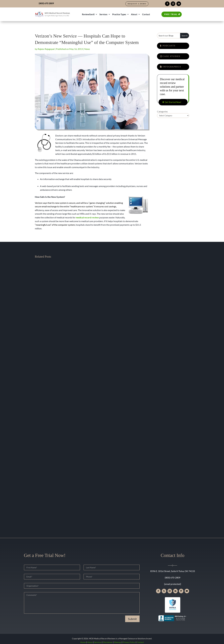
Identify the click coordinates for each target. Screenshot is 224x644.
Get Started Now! (173, 102)
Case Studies (172, 56)
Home (83, 642)
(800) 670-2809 (172, 577)
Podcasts (169, 46)
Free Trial (171, 14)
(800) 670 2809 (46, 3)
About (134, 14)
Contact (146, 14)
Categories (162, 111)
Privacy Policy (129, 642)
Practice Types (119, 14)
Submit (132, 619)
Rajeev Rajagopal (46, 49)
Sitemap (118, 642)
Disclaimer (108, 642)
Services (103, 14)
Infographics (172, 67)
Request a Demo (137, 4)
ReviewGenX (88, 14)
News (87, 49)
